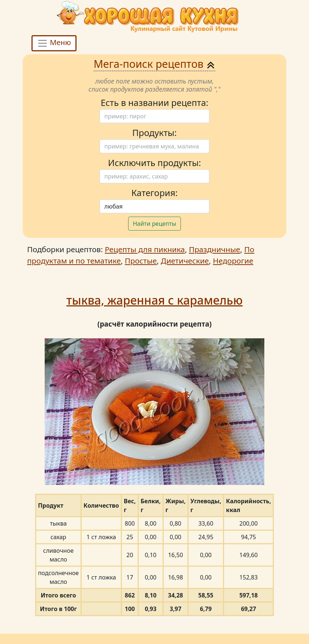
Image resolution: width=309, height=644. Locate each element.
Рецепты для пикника (145, 249)
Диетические (185, 261)
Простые (141, 261)
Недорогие (233, 261)
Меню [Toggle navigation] (54, 43)
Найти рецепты (155, 224)
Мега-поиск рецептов (155, 64)
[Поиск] (154, 116)
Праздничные (215, 249)
